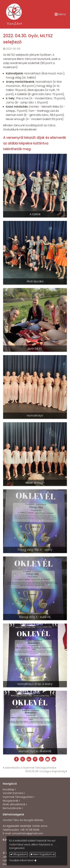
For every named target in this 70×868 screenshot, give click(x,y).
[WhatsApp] (41, 759)
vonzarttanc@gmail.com (27, 833)
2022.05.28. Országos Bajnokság (46, 771)
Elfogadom (19, 854)
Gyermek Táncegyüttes (18, 797)
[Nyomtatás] (54, 759)
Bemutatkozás (12, 808)
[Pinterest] (35, 759)
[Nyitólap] (14, 14)
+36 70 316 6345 (30, 830)
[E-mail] (47, 759)
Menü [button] (60, 14)
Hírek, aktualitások (14, 804)
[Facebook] (16, 759)
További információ (21, 860)
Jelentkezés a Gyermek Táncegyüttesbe (30, 768)
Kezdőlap (9, 789)
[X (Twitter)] (23, 759)
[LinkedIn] (29, 759)
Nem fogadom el (43, 854)
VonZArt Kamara (13, 793)
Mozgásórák (10, 801)
